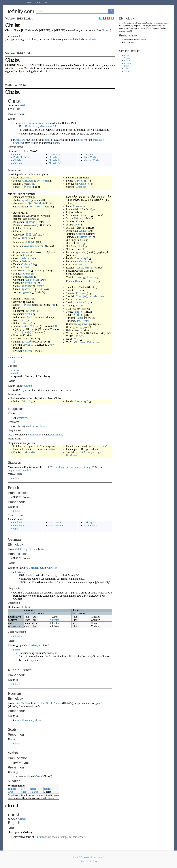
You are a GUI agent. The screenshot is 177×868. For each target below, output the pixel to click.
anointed (23, 123)
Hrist (78, 281)
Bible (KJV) (32, 126)
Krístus (80, 293)
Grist (24, 792)
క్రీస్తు (77, 312)
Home (29, 3)
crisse (100, 446)
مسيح (76, 327)
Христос (27, 351)
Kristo (29, 178)
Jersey (17, 720)
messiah (40, 123)
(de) (35, 283)
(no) (90, 237)
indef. (27, 613)
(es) (85, 187)
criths (16, 478)
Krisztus (30, 311)
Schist (127, 66)
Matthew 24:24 (48, 126)
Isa (79, 321)
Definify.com (84, 857)
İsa (77, 318)
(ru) (88, 268)
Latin (17, 703)
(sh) (95, 281)
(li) (90, 209)
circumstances (74, 467)
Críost (23, 320)
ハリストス (20, 332)
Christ (25, 181)
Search (37, 3)
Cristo (83, 184)
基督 (29, 235)
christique (89, 522)
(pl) (86, 181)
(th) (81, 315)
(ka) (37, 280)
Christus (26, 264)
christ (22, 105)
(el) (33, 289)
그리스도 (28, 345)
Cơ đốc (80, 336)
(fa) (84, 252)
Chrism (127, 58)
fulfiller (81, 140)
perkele (27, 452)
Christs (28, 386)
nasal (33, 789)
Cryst (26, 255)
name (56, 143)
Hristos (82, 264)
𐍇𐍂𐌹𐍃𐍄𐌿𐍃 (27, 286)
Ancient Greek (45, 703)
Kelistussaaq (94, 342)
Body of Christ (21, 157)
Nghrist (34, 792)
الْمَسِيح (26, 200)
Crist (26, 228)
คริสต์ (76, 315)
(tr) (81, 318)
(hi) (29, 187)
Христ (83, 231)
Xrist (85, 249)
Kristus (25, 258)
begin (11, 470)
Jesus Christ (90, 157)
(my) (37, 225)
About (89, 861)
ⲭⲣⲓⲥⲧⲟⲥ (26, 252)
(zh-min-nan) (37, 246)
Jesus (48, 140)
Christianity (20, 140)
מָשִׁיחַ (142, 28)
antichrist (18, 154)
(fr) (31, 181)
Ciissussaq (80, 342)
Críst (80, 243)
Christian (53, 157)
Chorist (127, 61)
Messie (41, 181)
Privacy (83, 861)
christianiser (55, 522)
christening (54, 154)
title (33, 140)
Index (45, 3)
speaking (59, 467)
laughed (27, 470)
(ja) (37, 326)
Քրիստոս (32, 203)
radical (12, 789)
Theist (127, 69)
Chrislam (18, 160)
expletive (22, 418)
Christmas (89, 154)
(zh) (33, 242)
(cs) (32, 258)
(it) (30, 323)
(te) (81, 312)
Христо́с (30, 222)
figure (24, 390)
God (16, 373)
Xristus (40, 286)
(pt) (88, 184)
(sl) (86, 293)
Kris (33, 184)
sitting (86, 467)
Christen (34, 568)
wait (18, 470)
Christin (18, 636)
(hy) (42, 203)
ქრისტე (29, 280)
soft (23, 789)
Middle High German (26, 549)
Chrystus (79, 181)
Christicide (54, 163)
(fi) (33, 274)
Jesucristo (94, 296)
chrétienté (19, 526)
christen (17, 163)
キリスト (30, 326)
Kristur (39, 270)
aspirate (48, 789)
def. (33, 613)
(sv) (87, 302)
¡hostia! (81, 452)
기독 (52, 345)
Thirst (126, 71)
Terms (95, 861)
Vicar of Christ (92, 160)
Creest (77, 225)
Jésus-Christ (90, 526)
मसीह (24, 187)
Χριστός (26, 289)
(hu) (38, 311)
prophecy (18, 143)
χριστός (27, 292)
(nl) (33, 264)
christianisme (56, 526)
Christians (57, 435)
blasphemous (34, 435)
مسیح (78, 252)
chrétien (18, 522)
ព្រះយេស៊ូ (27, 342)
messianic (98, 140)
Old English (128, 23)
